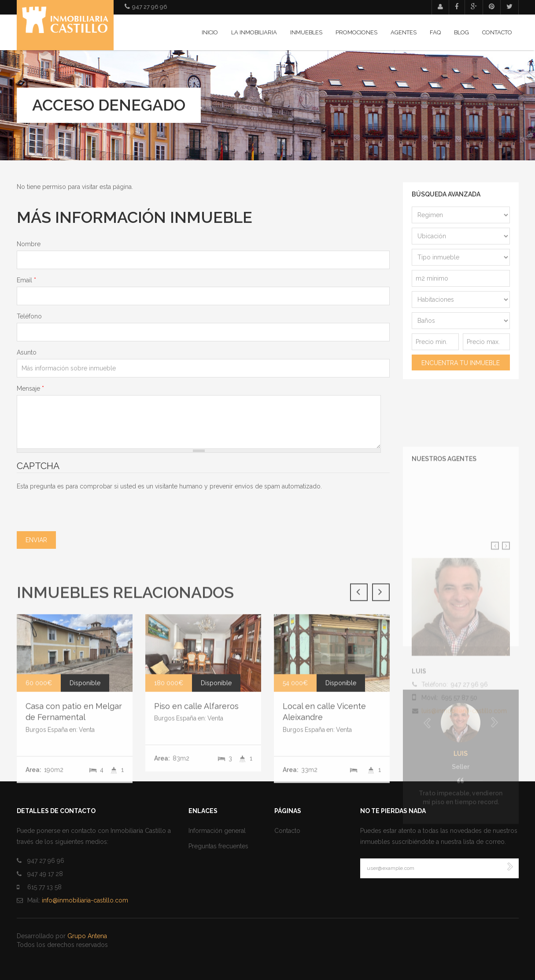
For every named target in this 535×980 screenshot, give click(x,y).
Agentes (404, 32)
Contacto (497, 32)
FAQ (435, 32)
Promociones (356, 32)
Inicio (210, 32)
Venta (215, 868)
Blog (461, 32)
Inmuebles (306, 32)
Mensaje (30, 388)
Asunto (27, 352)
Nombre (29, 244)
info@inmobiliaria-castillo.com (85, 900)
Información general (217, 831)
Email (26, 280)
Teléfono (29, 316)
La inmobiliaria (254, 32)
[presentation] (84, 508)
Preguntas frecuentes (218, 846)
